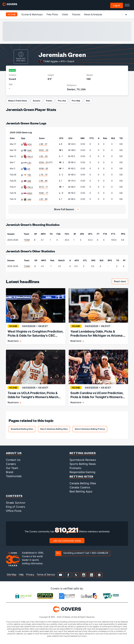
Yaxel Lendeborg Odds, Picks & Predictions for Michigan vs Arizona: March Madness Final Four (97, 334)
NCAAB (12, 14)
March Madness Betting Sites (54, 429)
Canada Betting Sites (83, 483)
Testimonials (14, 476)
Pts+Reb (76, 101)
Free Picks (52, 14)
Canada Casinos (80, 487)
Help (21, 574)
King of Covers (15, 507)
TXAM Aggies (51, 61)
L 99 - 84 (43, 181)
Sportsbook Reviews (83, 460)
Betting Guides (83, 453)
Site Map (12, 574)
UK (29, 169)
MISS (30, 193)
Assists (36, 101)
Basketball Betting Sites (22, 429)
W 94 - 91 (44, 162)
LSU (29, 163)
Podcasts (75, 468)
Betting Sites (81, 476)
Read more (121, 282)
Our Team (12, 468)
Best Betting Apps (81, 491)
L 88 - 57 (43, 144)
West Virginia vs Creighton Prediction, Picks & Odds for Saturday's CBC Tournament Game (35, 334)
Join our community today (67, 541)
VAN (29, 199)
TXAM (27, 240)
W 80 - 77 (44, 193)
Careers (11, 464)
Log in (117, 5)
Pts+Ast (62, 101)
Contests (14, 496)
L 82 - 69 (43, 199)
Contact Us (13, 460)
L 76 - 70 (43, 175)
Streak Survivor (16, 503)
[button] (67, 209)
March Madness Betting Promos (90, 429)
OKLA (30, 157)
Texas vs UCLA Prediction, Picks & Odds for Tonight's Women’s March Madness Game (33, 395)
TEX (29, 175)
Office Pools (14, 511)
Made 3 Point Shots (18, 101)
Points (49, 101)
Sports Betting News (83, 464)
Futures (76, 14)
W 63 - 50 (44, 150)
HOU (30, 144)
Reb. (88, 101)
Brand (10, 472)
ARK (29, 181)
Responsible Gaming (82, 472)
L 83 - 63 (43, 156)
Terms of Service (46, 574)
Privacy (30, 574)
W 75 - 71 (43, 187)
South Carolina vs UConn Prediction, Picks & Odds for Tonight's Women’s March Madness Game (97, 395)
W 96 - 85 (44, 168)
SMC (30, 150)
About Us (14, 453)
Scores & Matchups (32, 14)
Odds (65, 14)
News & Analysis (93, 14)
